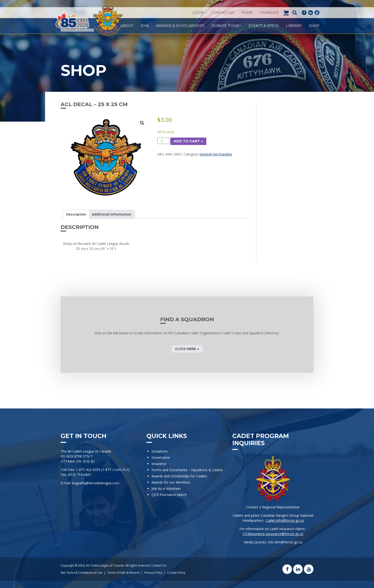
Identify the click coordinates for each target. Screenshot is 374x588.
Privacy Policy (153, 573)
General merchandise (216, 154)
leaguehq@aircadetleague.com (96, 483)
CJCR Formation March (169, 495)
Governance (161, 457)
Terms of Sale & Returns (123, 573)
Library (294, 26)
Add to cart (187, 141)
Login (198, 13)
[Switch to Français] (270, 13)
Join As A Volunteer (166, 488)
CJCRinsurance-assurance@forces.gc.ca (273, 534)
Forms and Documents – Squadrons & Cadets (188, 470)
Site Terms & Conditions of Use (82, 573)
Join (145, 26)
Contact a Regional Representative (273, 507)
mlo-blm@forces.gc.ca (285, 542)
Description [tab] (76, 214)
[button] (142, 123)
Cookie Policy (176, 573)
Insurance (159, 464)
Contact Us (223, 13)
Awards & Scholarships (180, 26)
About (127, 26)
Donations (160, 451)
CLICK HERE (186, 349)
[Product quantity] (164, 141)
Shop (314, 26)
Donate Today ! (226, 26)
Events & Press (264, 26)
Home (247, 13)
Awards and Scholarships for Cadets (179, 476)
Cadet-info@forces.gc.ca (285, 520)
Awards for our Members (171, 482)
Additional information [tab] (112, 214)
